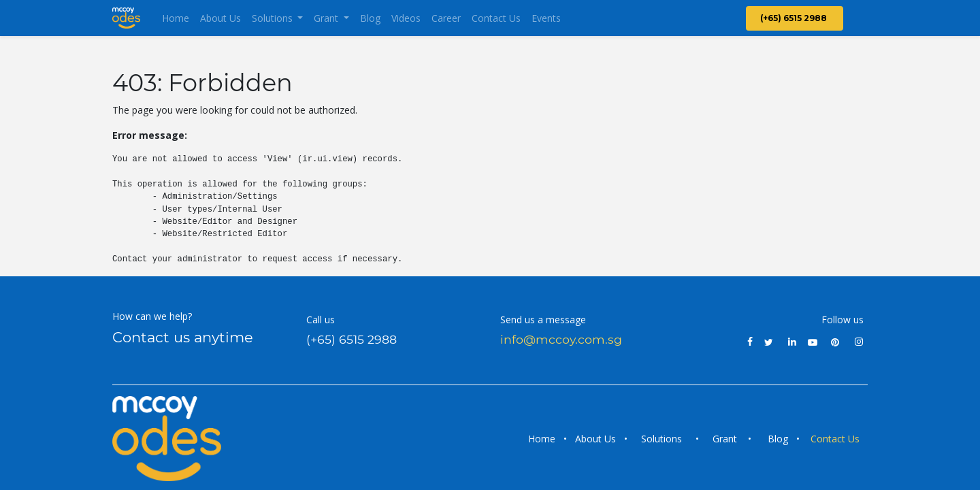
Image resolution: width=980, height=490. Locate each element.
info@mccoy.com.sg (561, 339)
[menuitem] (176, 18)
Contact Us (836, 439)
